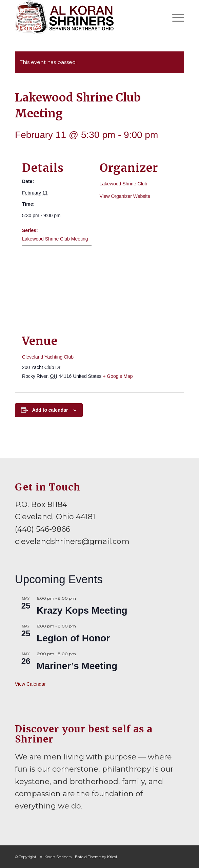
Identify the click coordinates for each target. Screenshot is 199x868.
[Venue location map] (99, 290)
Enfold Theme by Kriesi (96, 857)
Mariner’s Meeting (77, 666)
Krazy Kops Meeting (82, 610)
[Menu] (175, 17)
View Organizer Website (125, 196)
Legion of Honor (73, 638)
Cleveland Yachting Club (48, 357)
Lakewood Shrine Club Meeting (55, 239)
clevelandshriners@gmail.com (72, 541)
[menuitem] (175, 17)
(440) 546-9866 (43, 529)
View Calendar (30, 684)
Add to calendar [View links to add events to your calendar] (50, 410)
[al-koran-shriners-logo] (83, 17)
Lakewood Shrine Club (124, 184)
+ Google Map (118, 376)
